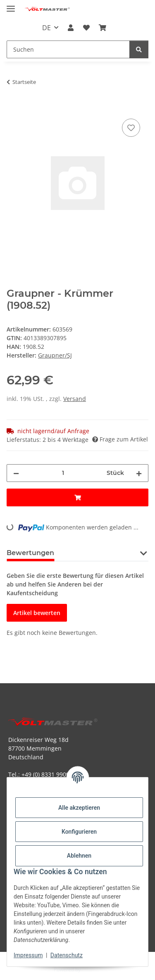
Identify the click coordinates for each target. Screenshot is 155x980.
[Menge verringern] (16, 473)
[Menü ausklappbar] (11, 5)
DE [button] (46, 28)
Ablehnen (79, 856)
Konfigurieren (79, 832)
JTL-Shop (92, 969)
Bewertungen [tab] (30, 553)
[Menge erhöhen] (139, 473)
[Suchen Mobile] (68, 49)
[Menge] (63, 473)
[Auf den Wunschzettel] (131, 128)
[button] (71, 28)
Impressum (28, 955)
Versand (75, 399)
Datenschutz (67, 955)
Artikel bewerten (37, 613)
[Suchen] (139, 49)
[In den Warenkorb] (13, 107)
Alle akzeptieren (79, 808)
